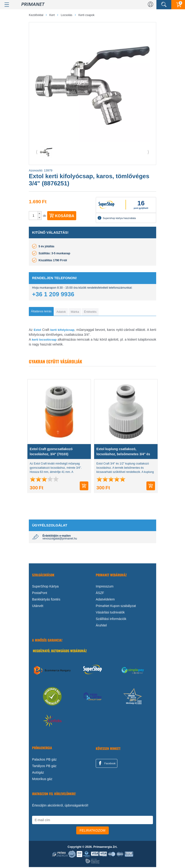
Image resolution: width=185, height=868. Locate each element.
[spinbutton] (33, 216)
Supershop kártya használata (117, 218)
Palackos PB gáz (44, 760)
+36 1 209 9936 (53, 294)
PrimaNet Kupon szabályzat (116, 607)
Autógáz (38, 773)
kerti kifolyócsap (62, 331)
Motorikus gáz (42, 780)
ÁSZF (100, 594)
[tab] (43, 312)
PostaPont (40, 594)
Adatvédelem (105, 600)
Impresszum (105, 587)
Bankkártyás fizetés (46, 600)
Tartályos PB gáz (44, 767)
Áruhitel (101, 626)
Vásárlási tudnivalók (110, 613)
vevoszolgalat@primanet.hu (60, 539)
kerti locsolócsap (44, 340)
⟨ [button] (37, 152)
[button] (40, 213)
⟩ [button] (148, 152)
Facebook (106, 764)
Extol (37, 331)
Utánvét (38, 607)
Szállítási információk (111, 620)
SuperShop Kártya (45, 587)
